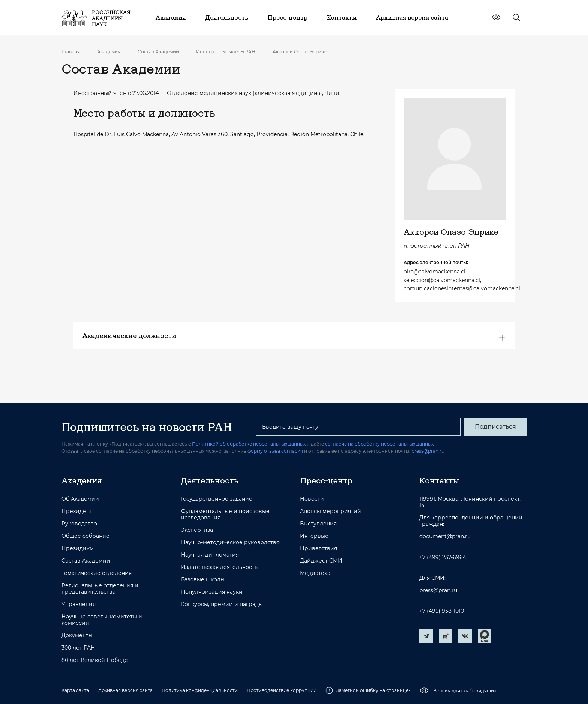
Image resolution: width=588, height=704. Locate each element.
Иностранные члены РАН (226, 52)
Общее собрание (85, 536)
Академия (109, 52)
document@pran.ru (445, 537)
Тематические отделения (97, 573)
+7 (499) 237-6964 (443, 558)
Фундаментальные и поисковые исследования (225, 515)
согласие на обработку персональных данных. (380, 444)
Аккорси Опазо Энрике (300, 52)
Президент (77, 511)
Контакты (439, 480)
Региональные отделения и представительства (100, 589)
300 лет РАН (78, 648)
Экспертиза (197, 530)
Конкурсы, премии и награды (222, 604)
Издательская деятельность (219, 567)
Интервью (314, 536)
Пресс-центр (326, 480)
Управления (79, 604)
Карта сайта (75, 690)
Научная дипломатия (210, 555)
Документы (77, 636)
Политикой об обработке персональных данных (249, 444)
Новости (312, 499)
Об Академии (80, 499)
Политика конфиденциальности (200, 690)
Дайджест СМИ (321, 561)
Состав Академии (158, 52)
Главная (71, 52)
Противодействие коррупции (282, 690)
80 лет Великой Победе (95, 660)
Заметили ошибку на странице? (368, 690)
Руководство (79, 524)
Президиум (78, 549)
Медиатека (315, 573)
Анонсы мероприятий (331, 511)
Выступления (318, 524)
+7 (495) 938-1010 (442, 611)
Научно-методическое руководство (230, 543)
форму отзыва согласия (275, 451)
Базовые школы (203, 580)
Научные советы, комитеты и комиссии (102, 620)
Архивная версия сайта (125, 690)
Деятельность (210, 480)
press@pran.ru (428, 451)
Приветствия (319, 549)
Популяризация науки (212, 592)
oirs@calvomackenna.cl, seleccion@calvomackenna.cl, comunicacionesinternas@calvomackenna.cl (454, 280)
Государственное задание (217, 499)
